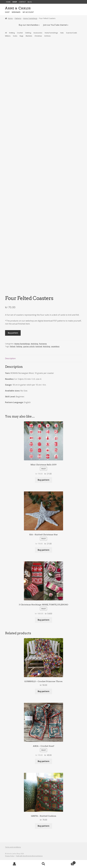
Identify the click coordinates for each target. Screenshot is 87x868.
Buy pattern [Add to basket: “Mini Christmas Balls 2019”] (43, 480)
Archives (47, 36)
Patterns (18, 18)
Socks (15, 36)
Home (8, 2)
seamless (55, 346)
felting (19, 346)
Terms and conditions (13, 847)
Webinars (16, 12)
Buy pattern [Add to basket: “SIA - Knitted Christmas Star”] (43, 550)
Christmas (38, 36)
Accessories (38, 33)
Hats (62, 33)
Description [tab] (10, 358)
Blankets (29, 36)
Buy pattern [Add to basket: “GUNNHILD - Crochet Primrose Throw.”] (43, 691)
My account (28, 12)
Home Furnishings (30, 18)
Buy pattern (13, 333)
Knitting (12, 33)
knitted (39, 346)
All (6, 33)
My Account (14, 864)
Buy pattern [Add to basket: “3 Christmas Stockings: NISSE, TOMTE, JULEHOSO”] (43, 620)
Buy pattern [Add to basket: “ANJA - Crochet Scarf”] (43, 761)
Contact (22, 2)
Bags (22, 36)
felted (13, 346)
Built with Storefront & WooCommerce (29, 856)
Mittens (8, 36)
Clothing (28, 33)
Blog (30, 2)
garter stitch (29, 346)
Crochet (20, 33)
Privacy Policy (10, 856)
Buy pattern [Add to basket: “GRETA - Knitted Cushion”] (43, 826)
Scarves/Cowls (72, 33)
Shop (15, 2)
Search (43, 864)
